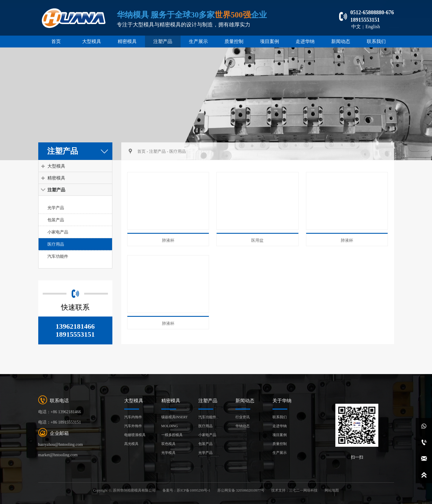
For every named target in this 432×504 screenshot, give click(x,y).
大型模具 (92, 41)
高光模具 (131, 444)
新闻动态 (341, 41)
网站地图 (332, 490)
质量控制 (234, 41)
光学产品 (56, 208)
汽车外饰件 (133, 426)
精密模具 (127, 41)
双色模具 (168, 444)
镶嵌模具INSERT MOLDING (174, 422)
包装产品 (56, 220)
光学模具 (168, 453)
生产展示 (198, 41)
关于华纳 (282, 401)
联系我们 (376, 41)
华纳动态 (243, 426)
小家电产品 (58, 232)
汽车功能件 (58, 256)
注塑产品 (163, 41)
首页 (56, 41)
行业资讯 (243, 417)
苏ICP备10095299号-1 (193, 490)
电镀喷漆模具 (135, 435)
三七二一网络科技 (303, 490)
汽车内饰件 (133, 417)
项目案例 (270, 41)
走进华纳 (305, 41)
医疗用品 (56, 244)
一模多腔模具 (172, 435)
